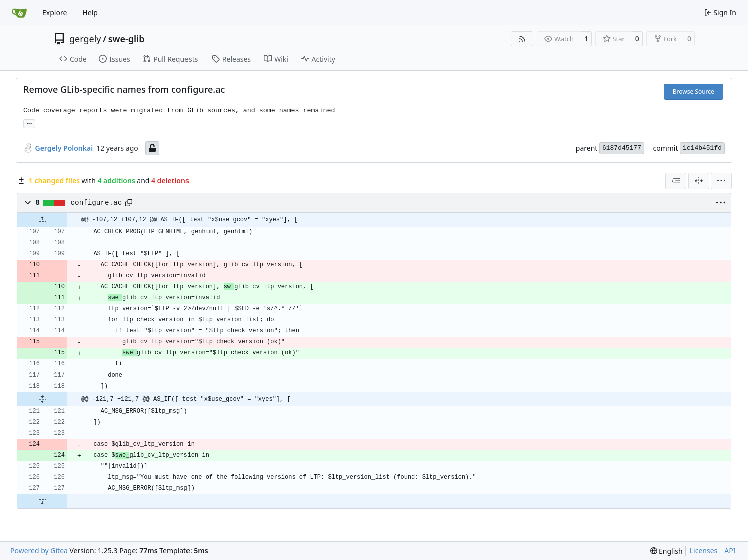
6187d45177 (622, 148)
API (730, 551)
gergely (85, 39)
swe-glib (127, 39)
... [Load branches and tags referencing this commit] (29, 123)
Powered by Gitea (39, 551)
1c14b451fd (702, 148)
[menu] (721, 181)
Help (90, 12)
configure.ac (97, 203)
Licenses (704, 551)
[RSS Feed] (522, 39)
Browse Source (694, 91)
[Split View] (699, 181)
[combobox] (676, 181)
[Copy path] (129, 203)
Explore (54, 12)
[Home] (19, 13)
